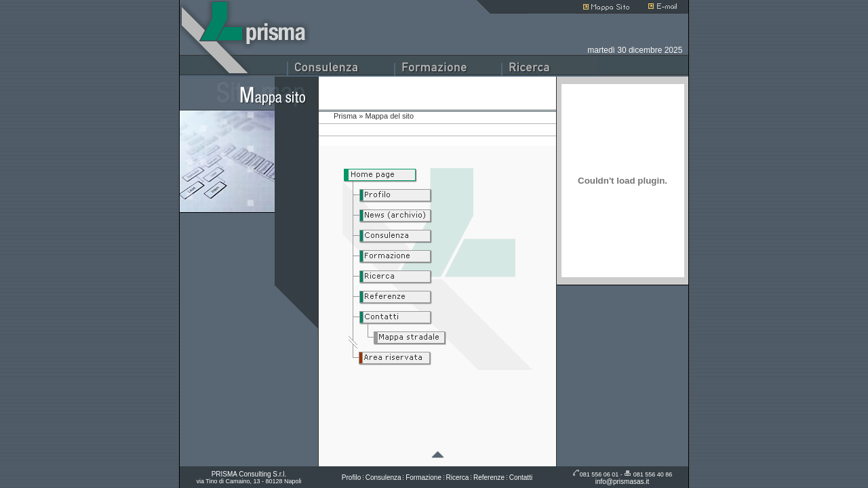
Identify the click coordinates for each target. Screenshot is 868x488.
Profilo (351, 477)
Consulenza (383, 477)
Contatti (521, 477)
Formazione (423, 477)
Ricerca (458, 477)
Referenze (489, 477)
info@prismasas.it (623, 482)
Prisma (345, 116)
